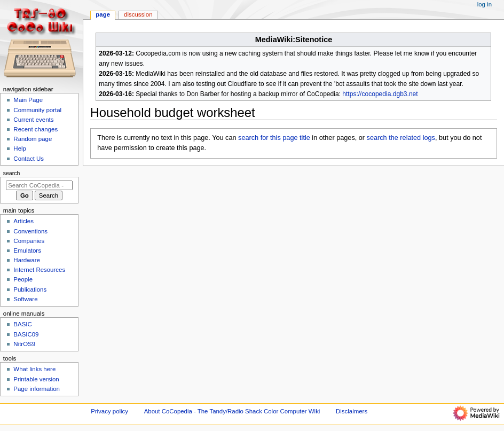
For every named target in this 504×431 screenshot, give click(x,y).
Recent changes (36, 129)
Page (103, 14)
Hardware (27, 260)
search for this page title (274, 138)
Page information (37, 389)
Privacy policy (109, 411)
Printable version (36, 379)
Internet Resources (39, 270)
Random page (33, 139)
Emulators (27, 250)
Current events (33, 120)
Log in (485, 4)
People (23, 279)
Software (25, 299)
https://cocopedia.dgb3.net (380, 94)
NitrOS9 (24, 344)
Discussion (138, 14)
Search (12, 173)
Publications (30, 289)
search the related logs (401, 138)
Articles (23, 221)
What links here (34, 369)
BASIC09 (26, 334)
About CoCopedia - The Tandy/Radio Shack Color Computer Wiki (232, 411)
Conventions (30, 231)
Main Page (28, 100)
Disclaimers (352, 411)
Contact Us (29, 159)
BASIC (22, 324)
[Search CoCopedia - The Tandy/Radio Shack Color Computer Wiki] (39, 185)
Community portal (37, 110)
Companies (29, 241)
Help (20, 148)
